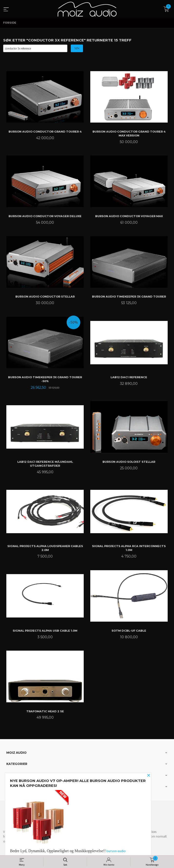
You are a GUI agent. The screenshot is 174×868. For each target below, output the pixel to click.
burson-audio (116, 851)
